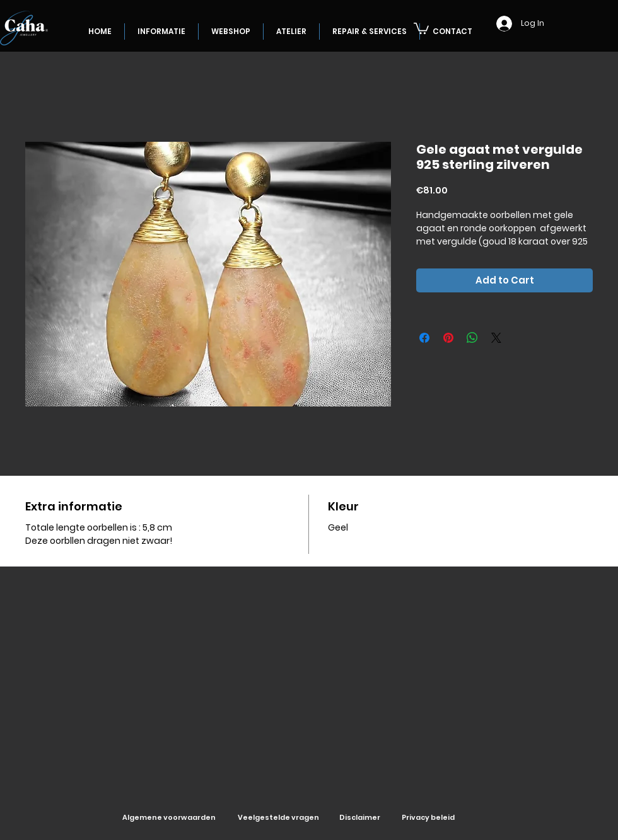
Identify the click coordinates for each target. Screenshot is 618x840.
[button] (421, 28)
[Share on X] (496, 338)
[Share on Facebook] (424, 338)
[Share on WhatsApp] (472, 338)
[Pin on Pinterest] (448, 338)
